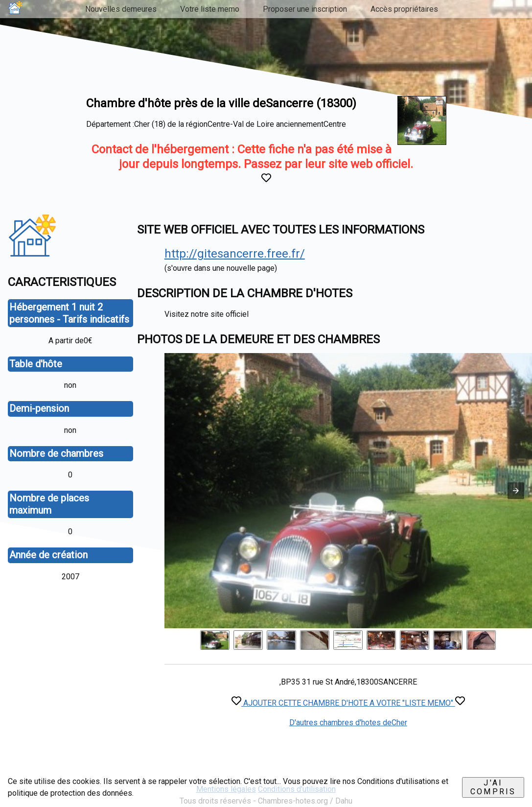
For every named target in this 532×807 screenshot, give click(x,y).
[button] (516, 491)
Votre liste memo (210, 9)
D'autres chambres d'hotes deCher (348, 723)
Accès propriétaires (404, 9)
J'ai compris (493, 787)
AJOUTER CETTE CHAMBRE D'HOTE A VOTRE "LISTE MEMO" (348, 703)
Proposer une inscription (305, 9)
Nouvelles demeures (121, 9)
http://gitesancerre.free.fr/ (235, 254)
